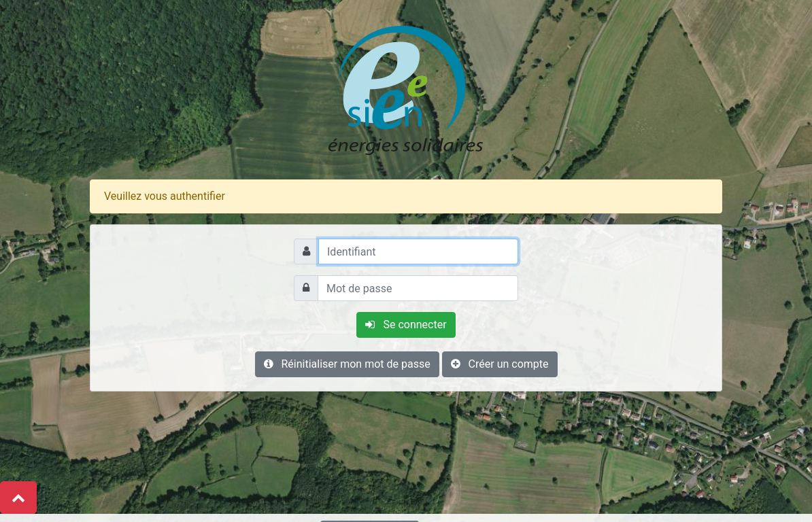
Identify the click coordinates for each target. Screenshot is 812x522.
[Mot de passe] (418, 288)
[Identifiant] (418, 251)
